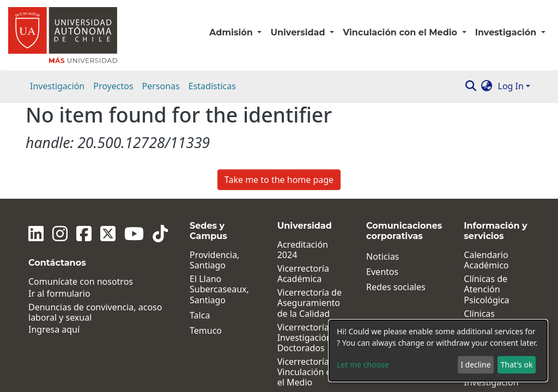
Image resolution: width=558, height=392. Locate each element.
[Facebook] (84, 138)
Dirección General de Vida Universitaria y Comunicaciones (311, 366)
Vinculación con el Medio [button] (401, 32)
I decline (475, 365)
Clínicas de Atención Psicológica (486, 194)
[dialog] (438, 351)
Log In (511, 86)
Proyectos (113, 86)
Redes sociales (396, 191)
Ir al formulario (59, 198)
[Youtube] (134, 138)
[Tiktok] (160, 138)
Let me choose (363, 365)
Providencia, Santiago (214, 164)
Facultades (299, 302)
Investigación (57, 86)
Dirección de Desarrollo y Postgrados (303, 327)
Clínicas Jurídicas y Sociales (484, 229)
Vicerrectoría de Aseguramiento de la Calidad (310, 207)
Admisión (232, 32)
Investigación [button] (507, 32)
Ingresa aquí (54, 234)
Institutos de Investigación (491, 258)
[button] (487, 86)
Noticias (383, 161)
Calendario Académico (486, 164)
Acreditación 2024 (303, 154)
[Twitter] (108, 138)
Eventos (382, 176)
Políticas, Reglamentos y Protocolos (494, 311)
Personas (161, 86)
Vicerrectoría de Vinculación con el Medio (310, 277)
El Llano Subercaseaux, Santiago (219, 194)
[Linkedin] (36, 138)
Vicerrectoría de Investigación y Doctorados (310, 242)
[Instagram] (60, 138)
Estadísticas (212, 86)
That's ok (517, 365)
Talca (200, 220)
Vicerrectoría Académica (303, 178)
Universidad (299, 32)
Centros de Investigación (491, 281)
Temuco (206, 235)
